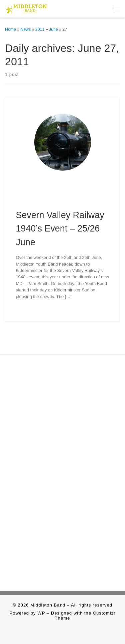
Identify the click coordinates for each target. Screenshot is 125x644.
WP (41, 613)
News (26, 29)
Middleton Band (48, 605)
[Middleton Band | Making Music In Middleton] (26, 8)
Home (10, 29)
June (53, 29)
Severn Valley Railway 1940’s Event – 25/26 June (60, 229)
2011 (40, 29)
